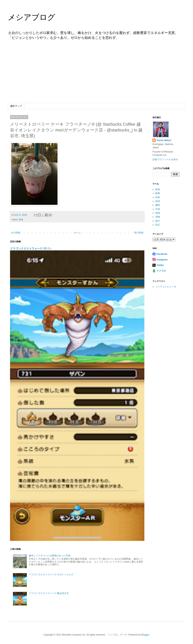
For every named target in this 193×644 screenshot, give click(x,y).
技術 (158, 197)
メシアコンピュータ (166, 287)
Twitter (160, 265)
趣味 (158, 205)
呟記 (158, 225)
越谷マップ (16, 106)
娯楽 (158, 201)
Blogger (145, 635)
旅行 (158, 221)
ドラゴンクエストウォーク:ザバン (31, 248)
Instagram (162, 260)
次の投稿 (16, 233)
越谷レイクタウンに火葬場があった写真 (50, 556)
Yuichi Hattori (164, 140)
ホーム (77, 233)
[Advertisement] (96, 74)
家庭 (158, 193)
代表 (158, 209)
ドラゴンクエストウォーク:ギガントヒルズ (51, 575)
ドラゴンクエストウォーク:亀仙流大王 (49, 593)
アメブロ (161, 271)
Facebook (162, 254)
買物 (158, 217)
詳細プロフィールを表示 (165, 159)
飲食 (21, 219)
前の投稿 (139, 233)
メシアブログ (31, 17)
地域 (158, 213)
